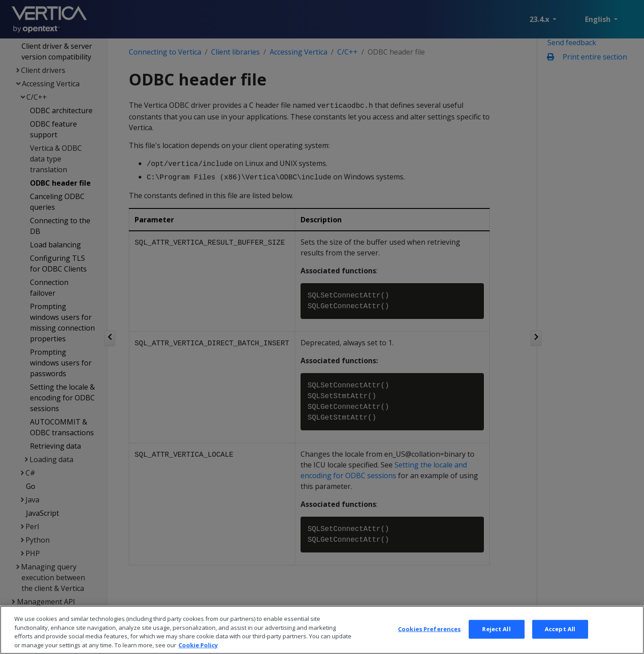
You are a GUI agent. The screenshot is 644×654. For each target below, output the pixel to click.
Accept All (560, 639)
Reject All (496, 639)
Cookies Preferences (429, 639)
